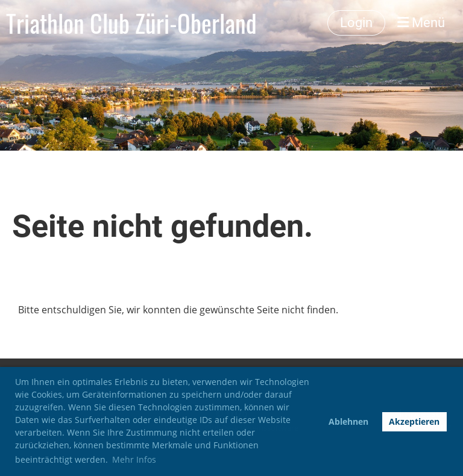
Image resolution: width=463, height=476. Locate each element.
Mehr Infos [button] (134, 459)
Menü (421, 23)
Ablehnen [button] (348, 421)
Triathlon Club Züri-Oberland (131, 23)
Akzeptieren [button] (414, 421)
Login (356, 23)
